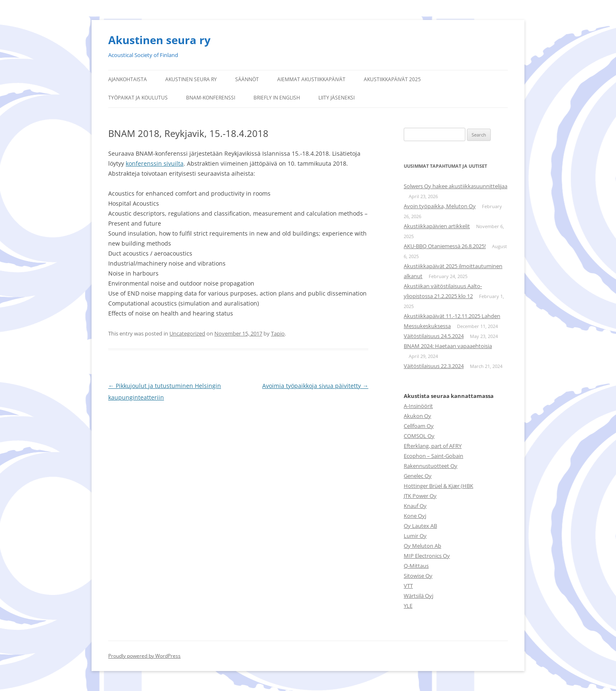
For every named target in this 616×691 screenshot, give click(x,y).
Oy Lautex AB (420, 526)
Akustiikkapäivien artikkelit (437, 226)
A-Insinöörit (418, 406)
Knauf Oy (415, 506)
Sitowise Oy (418, 576)
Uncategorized (187, 333)
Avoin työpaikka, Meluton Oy (440, 206)
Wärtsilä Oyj (419, 596)
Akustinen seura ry (159, 40)
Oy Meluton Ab (422, 546)
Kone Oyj (415, 516)
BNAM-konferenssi (211, 98)
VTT (408, 586)
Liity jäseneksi (337, 98)
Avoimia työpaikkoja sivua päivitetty (315, 386)
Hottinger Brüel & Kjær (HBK (438, 486)
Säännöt (247, 79)
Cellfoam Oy (419, 426)
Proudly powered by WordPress (144, 656)
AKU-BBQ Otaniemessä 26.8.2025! (445, 246)
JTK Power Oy (420, 496)
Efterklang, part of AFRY (433, 446)
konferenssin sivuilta (155, 163)
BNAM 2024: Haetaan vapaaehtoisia (448, 346)
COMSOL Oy (419, 436)
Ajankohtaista (128, 79)
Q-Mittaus (416, 566)
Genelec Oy (418, 476)
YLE (408, 606)
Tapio (278, 333)
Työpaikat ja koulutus (138, 98)
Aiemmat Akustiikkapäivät (311, 79)
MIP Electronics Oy (427, 556)
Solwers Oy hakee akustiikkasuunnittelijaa (456, 186)
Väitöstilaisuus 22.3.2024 (434, 366)
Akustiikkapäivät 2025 (392, 79)
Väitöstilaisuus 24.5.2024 (434, 336)
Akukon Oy (417, 416)
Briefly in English (277, 98)
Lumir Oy (415, 536)
